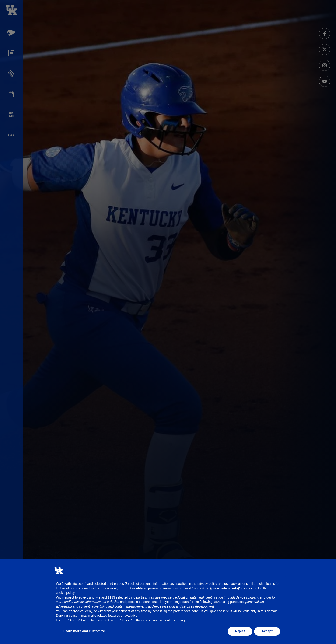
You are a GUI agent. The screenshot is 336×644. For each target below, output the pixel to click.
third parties (138, 597)
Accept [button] (267, 631)
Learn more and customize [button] (84, 631)
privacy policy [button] (207, 584)
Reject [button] (240, 631)
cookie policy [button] (65, 593)
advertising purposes (229, 602)
